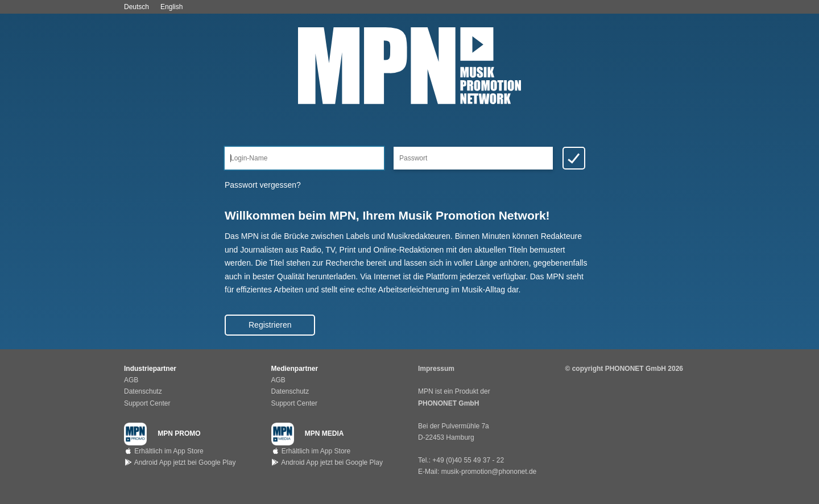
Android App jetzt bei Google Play (180, 462)
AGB (131, 380)
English (171, 7)
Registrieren (270, 325)
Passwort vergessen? (263, 185)
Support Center (147, 403)
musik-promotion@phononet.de (489, 472)
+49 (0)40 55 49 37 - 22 (468, 460)
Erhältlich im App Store (164, 451)
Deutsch (136, 7)
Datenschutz (143, 391)
